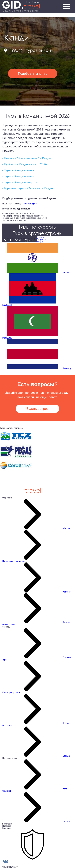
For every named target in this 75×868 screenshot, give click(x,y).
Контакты (67, 592)
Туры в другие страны (38, 233)
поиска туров (30, 204)
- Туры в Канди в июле (18, 176)
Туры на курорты (38, 227)
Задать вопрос (37, 409)
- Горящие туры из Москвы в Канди (28, 188)
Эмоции (66, 756)
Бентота (41, 237)
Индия (66, 272)
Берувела (41, 239)
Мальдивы (7, 338)
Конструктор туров (11, 692)
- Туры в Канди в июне (18, 170)
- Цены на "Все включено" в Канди (27, 158)
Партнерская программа (14, 561)
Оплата (66, 822)
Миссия (66, 528)
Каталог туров (20, 239)
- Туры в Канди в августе (20, 182)
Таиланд (67, 368)
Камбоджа (7, 305)
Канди (40, 242)
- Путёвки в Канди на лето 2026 (25, 164)
